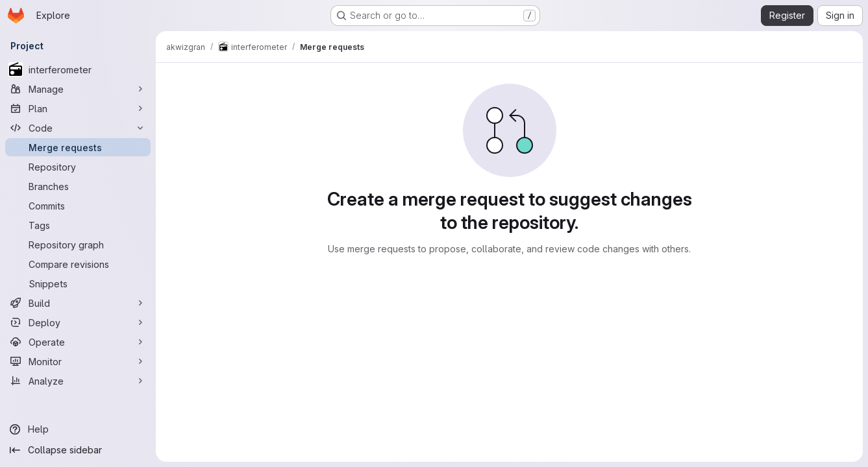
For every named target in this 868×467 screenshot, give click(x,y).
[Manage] (78, 89)
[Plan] (78, 108)
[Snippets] (78, 283)
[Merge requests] (78, 147)
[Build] (78, 303)
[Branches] (78, 186)
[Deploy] (78, 322)
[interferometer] (78, 69)
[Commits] (78, 206)
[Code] (78, 128)
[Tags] (78, 225)
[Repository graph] (78, 245)
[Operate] (78, 342)
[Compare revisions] (78, 264)
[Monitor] (78, 361)
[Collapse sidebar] (78, 450)
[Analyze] (78, 381)
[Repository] (78, 167)
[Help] (78, 429)
